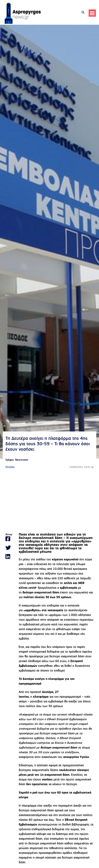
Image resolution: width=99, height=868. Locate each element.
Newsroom (22, 460)
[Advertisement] (49, 501)
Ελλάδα (10, 467)
